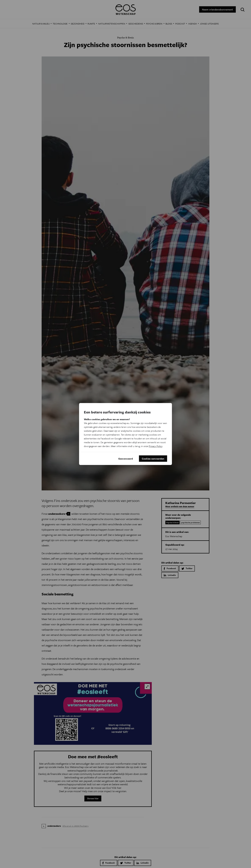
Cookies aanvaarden (153, 459)
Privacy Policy (156, 446)
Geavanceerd (126, 459)
